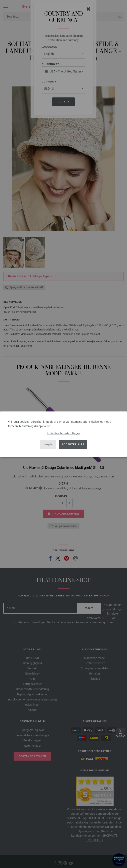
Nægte (48, 444)
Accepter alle (73, 444)
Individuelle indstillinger (63, 433)
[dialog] (63, 434)
